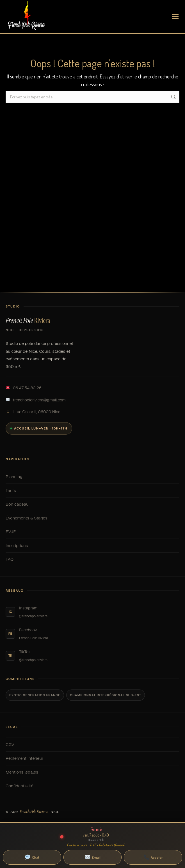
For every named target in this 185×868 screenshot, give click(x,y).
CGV (92, 745)
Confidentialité (92, 786)
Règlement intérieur (92, 758)
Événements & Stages (92, 518)
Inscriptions (92, 546)
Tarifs (92, 490)
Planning (92, 477)
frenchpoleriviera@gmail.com (36, 400)
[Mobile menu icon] (175, 17)
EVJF (92, 532)
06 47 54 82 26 (24, 388)
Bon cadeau (92, 504)
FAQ (92, 559)
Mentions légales (92, 772)
